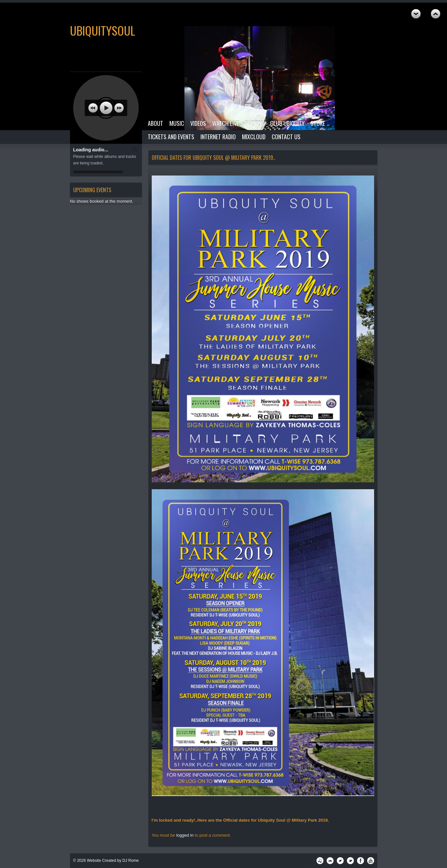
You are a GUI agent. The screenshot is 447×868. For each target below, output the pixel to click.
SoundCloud (330, 860)
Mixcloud (254, 137)
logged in (185, 835)
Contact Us (286, 137)
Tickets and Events (171, 137)
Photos (255, 123)
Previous (416, 14)
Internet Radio (218, 137)
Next (436, 14)
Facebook (361, 860)
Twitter (350, 860)
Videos (198, 123)
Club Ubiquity (287, 123)
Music (177, 123)
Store (318, 123)
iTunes (320, 860)
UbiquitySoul (103, 30)
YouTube (371, 860)
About (155, 123)
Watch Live (226, 123)
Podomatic (340, 860)
